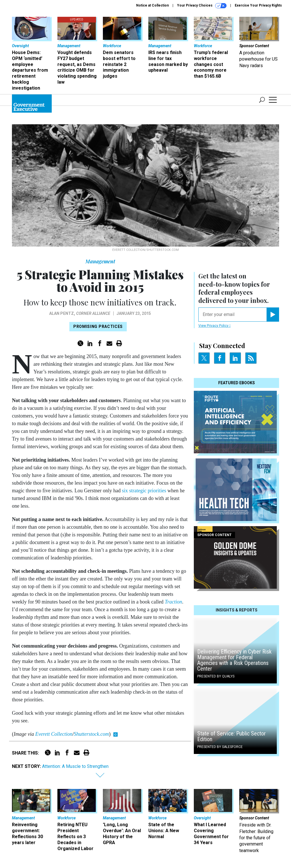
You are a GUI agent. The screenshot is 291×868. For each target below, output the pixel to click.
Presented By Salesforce (220, 747)
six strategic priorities (144, 491)
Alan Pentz (62, 313)
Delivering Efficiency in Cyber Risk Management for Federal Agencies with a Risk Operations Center (234, 660)
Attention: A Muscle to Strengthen (75, 766)
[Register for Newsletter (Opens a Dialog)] (273, 315)
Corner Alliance (93, 313)
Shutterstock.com (91, 734)
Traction (173, 602)
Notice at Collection (152, 5)
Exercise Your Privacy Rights (258, 5)
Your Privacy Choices (202, 6)
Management (100, 261)
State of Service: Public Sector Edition (231, 736)
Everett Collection (54, 734)
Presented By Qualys (216, 676)
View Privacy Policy (214, 326)
